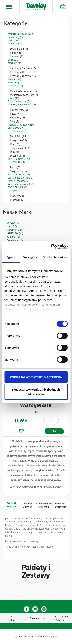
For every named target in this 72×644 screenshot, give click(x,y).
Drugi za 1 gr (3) (20, 49)
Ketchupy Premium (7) (23, 68)
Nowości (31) (15, 40)
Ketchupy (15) (15, 63)
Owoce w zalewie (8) (19, 101)
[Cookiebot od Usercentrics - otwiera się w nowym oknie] (51, 247)
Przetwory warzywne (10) (21, 125)
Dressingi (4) (17, 156)
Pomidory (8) (17, 117)
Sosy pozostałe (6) (21, 148)
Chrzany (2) (14, 60)
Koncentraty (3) (19, 110)
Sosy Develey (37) (17, 131)
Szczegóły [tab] (30, 257)
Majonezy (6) (14, 79)
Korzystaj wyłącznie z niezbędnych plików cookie (36, 392)
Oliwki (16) (13, 98)
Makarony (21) (15, 83)
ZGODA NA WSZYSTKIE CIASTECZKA (36, 377)
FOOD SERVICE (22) (18, 187)
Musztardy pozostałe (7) (24, 95)
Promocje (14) (15, 43)
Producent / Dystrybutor (61, 505)
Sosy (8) (14, 121)
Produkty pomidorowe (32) (22, 104)
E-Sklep (12, 618)
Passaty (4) (16, 114)
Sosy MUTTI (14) (16, 162)
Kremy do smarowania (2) (21, 184)
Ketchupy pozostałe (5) (23, 76)
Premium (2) (17, 200)
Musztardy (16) (15, 86)
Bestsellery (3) (15, 37)
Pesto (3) (15, 144)
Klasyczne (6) (18, 196)
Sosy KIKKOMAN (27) (19, 159)
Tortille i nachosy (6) (18, 181)
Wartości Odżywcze (28, 505)
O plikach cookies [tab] (55, 257)
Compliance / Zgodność (62, 618)
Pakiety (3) (16, 53)
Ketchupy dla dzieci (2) (23, 72)
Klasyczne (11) (18, 140)
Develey (34, 618)
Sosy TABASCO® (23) (19, 175)
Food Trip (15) (18, 136)
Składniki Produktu (11, 505)
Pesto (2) (15, 167)
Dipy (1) (14, 152)
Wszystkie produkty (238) (21, 34)
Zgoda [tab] (11, 257)
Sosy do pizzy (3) (20, 171)
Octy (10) (12, 191)
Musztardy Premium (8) (23, 91)
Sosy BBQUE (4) (16, 128)
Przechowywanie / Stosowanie (44, 505)
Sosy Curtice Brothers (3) (20, 178)
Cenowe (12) (17, 56)
